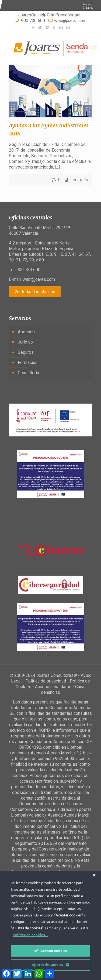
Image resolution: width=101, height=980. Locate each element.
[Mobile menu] (94, 48)
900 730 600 (33, 21)
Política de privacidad (46, 681)
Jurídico (25, 342)
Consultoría (28, 373)
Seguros (26, 352)
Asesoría (26, 332)
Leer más (79, 180)
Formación (28, 363)
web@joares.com (70, 21)
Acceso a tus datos (53, 687)
